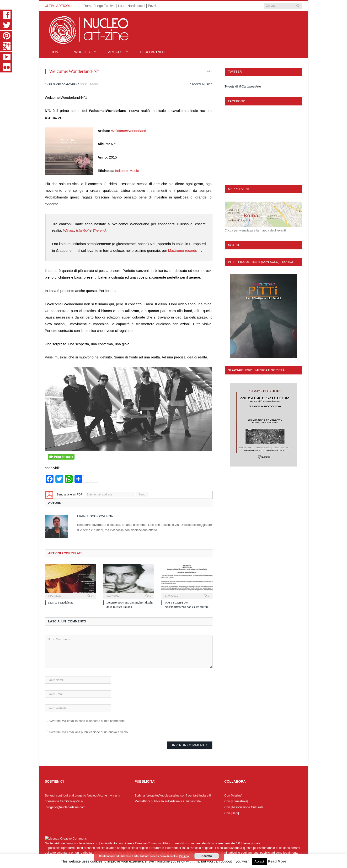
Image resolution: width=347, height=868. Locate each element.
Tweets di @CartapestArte (243, 86)
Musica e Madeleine (61, 602)
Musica (207, 84)
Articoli (116, 52)
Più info (184, 856)
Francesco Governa (64, 84)
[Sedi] (235, 813)
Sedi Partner (152, 52)
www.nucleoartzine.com (83, 843)
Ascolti (195, 84)
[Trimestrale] (240, 801)
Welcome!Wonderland (129, 131)
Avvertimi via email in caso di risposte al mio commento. (87, 721)
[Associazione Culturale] (248, 807)
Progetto (82, 52)
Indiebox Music (127, 171)
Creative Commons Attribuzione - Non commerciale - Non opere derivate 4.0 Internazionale (198, 843)
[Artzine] (237, 795)
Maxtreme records (183, 250)
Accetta (206, 856)
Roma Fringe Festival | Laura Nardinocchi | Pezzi (120, 6)
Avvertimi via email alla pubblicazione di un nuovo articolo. (88, 732)
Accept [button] (259, 861)
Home (56, 52)
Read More (277, 861)
